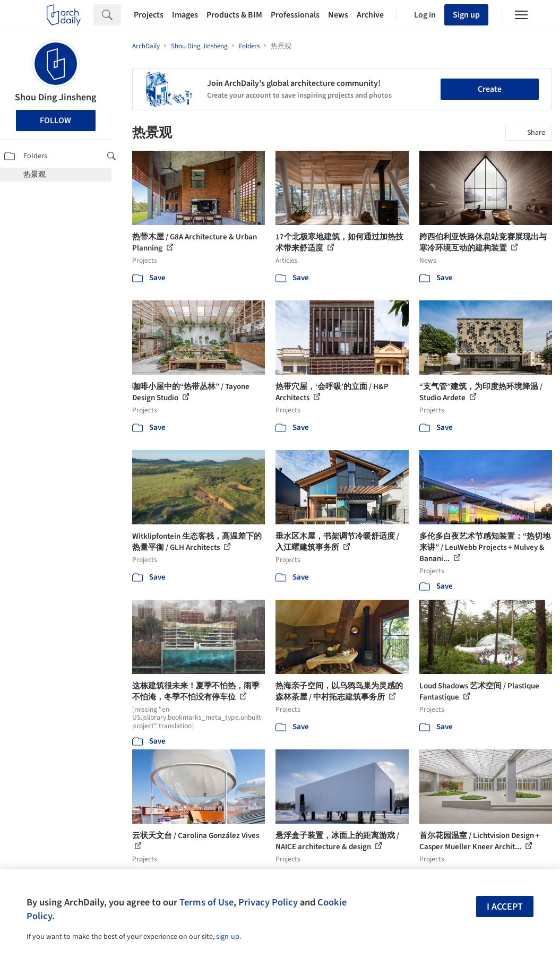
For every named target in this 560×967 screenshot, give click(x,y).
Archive (370, 15)
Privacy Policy (268, 902)
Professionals (295, 15)
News (338, 15)
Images (185, 15)
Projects (149, 15)
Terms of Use (206, 902)
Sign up (466, 15)
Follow (55, 120)
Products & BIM (234, 15)
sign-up (228, 937)
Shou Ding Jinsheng (55, 97)
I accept (505, 907)
